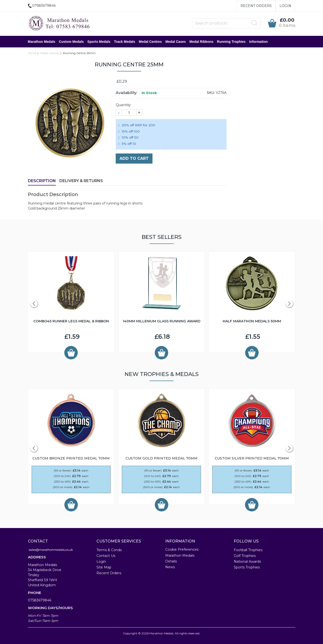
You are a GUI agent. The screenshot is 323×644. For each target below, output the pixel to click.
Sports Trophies (247, 567)
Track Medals (125, 42)
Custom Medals (71, 42)
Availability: (127, 93)
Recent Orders (256, 6)
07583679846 (40, 600)
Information (258, 42)
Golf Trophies (245, 556)
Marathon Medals (42, 42)
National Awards (247, 561)
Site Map (104, 567)
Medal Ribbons (202, 42)
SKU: (211, 93)
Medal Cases (176, 42)
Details (171, 561)
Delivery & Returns (81, 181)
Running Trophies (231, 42)
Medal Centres (150, 42)
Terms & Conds (109, 550)
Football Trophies (248, 550)
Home (32, 53)
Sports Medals (99, 42)
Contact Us (106, 556)
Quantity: (123, 105)
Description (42, 181)
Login (285, 6)
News (170, 567)
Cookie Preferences (182, 549)
